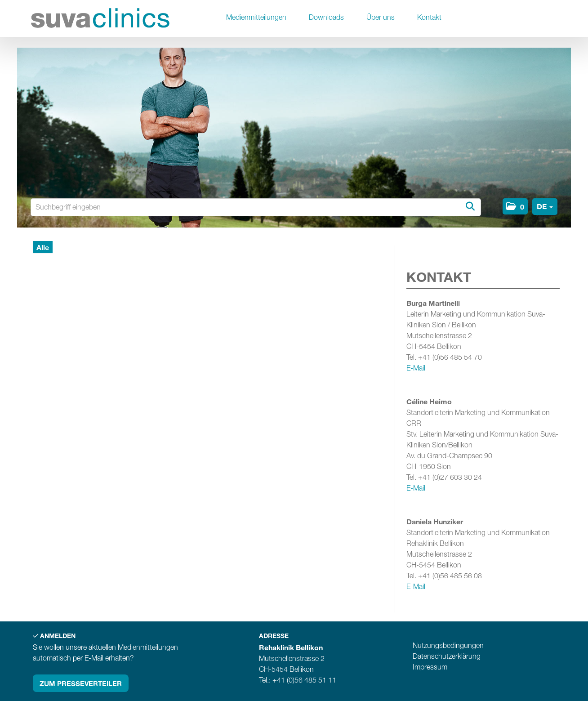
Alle (43, 247)
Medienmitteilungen (256, 17)
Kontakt (429, 17)
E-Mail (416, 368)
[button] (515, 206)
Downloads (326, 17)
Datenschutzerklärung (447, 656)
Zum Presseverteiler (81, 683)
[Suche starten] (470, 207)
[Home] (100, 20)
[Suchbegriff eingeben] (256, 207)
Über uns (381, 17)
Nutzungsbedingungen (448, 645)
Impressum (430, 667)
